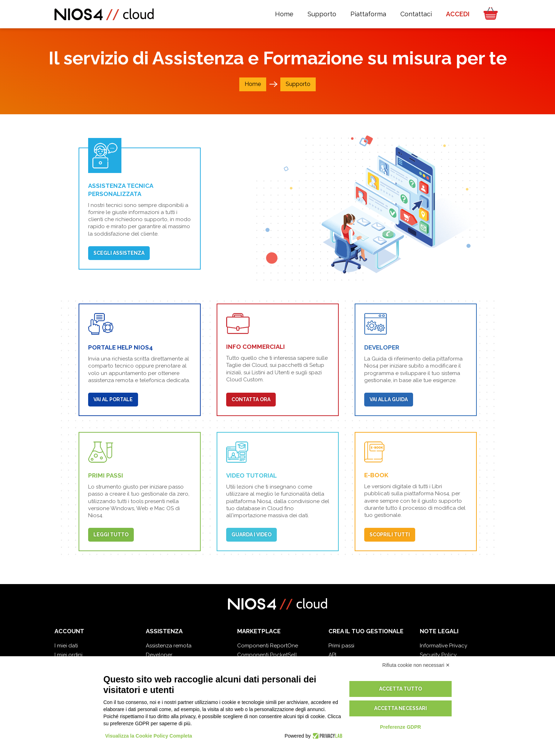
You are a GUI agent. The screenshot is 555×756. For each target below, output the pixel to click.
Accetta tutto (400, 689)
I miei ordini (68, 655)
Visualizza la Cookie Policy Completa (149, 736)
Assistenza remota (169, 646)
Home (253, 84)
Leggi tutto (111, 535)
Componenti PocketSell (267, 655)
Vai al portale (113, 399)
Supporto (298, 84)
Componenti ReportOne (268, 646)
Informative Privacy (444, 646)
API (332, 655)
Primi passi (341, 646)
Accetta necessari (400, 708)
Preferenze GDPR (400, 727)
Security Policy (438, 655)
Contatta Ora (251, 399)
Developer (159, 655)
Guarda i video (251, 535)
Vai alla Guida (389, 399)
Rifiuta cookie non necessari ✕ (416, 665)
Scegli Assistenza (119, 253)
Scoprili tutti (390, 535)
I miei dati (66, 646)
